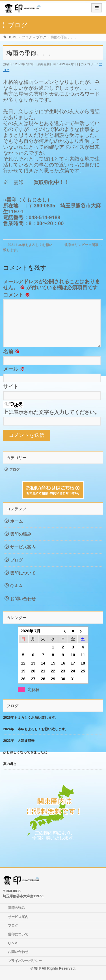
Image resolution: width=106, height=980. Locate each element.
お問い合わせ (23, 608)
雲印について (23, 582)
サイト (11, 396)
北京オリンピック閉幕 (84, 245)
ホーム (17, 530)
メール (14, 378)
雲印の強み (21, 543)
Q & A (16, 595)
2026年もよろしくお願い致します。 (31, 727)
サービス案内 (23, 556)
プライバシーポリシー (25, 961)
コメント (17, 295)
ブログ (14, 479)
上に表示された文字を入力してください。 (51, 421)
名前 (11, 361)
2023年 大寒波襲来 (19, 750)
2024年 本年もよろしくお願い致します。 (36, 738)
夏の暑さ (10, 773)
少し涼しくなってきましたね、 (27, 761)
